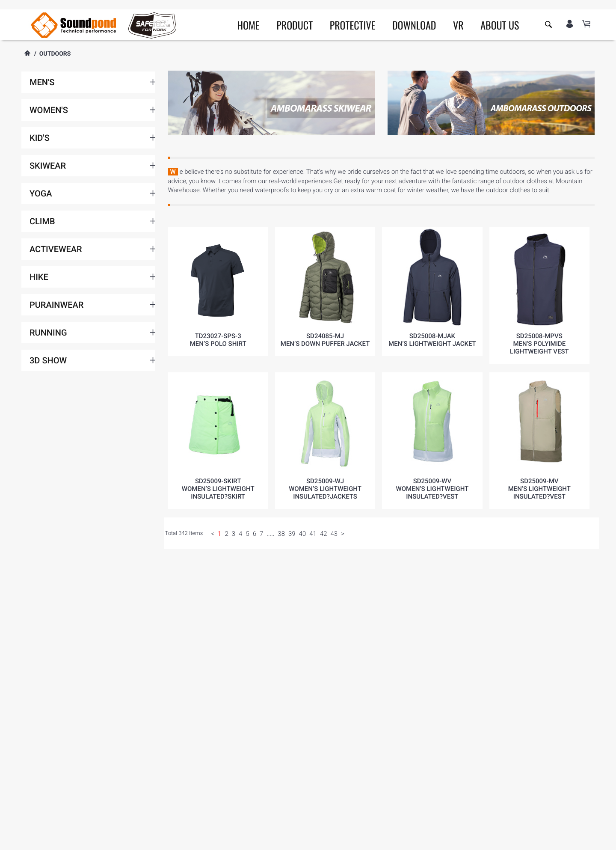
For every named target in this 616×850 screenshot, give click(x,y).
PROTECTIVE (353, 25)
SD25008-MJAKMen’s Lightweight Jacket (432, 340)
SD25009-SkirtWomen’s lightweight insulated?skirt (218, 489)
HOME (249, 25)
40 (303, 534)
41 (313, 534)
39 (292, 534)
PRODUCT (295, 25)
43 (334, 534)
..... (270, 534)
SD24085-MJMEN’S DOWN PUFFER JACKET (325, 340)
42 (324, 534)
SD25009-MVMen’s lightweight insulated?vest (539, 489)
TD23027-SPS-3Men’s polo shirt (218, 340)
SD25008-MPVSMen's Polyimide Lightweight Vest (539, 344)
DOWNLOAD (414, 25)
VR (458, 25)
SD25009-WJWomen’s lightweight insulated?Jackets (325, 489)
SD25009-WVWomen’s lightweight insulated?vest (432, 489)
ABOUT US (500, 25)
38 (281, 534)
